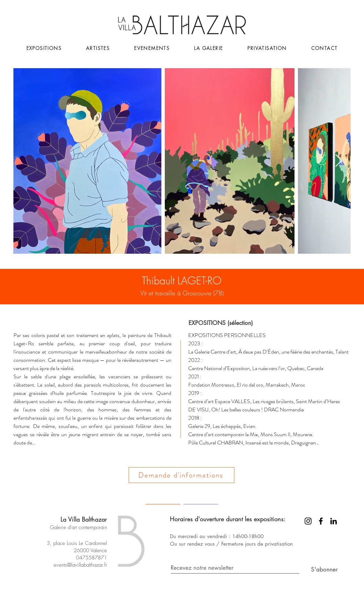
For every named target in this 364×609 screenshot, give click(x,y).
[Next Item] (339, 161)
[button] (152, 48)
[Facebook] (321, 521)
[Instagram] (308, 521)
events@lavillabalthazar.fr (80, 565)
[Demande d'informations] (181, 475)
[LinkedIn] (334, 521)
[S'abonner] (321, 570)
